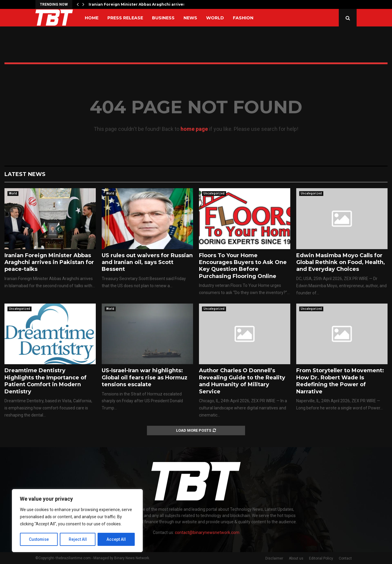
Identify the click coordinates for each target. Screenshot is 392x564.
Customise (39, 539)
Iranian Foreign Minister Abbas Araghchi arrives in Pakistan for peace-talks (49, 262)
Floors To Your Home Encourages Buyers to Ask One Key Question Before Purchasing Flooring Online (243, 266)
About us (296, 558)
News (190, 18)
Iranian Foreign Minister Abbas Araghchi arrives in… (141, 4)
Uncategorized (214, 193)
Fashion (243, 18)
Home (92, 18)
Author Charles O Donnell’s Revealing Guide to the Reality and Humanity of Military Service (242, 381)
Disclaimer (274, 558)
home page (194, 129)
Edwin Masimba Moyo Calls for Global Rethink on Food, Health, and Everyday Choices (341, 262)
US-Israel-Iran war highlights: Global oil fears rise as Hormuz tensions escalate (145, 377)
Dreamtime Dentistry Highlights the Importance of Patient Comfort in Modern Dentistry (46, 381)
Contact (345, 558)
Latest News (25, 174)
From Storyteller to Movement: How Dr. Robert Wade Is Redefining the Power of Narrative (340, 381)
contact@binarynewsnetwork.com (207, 532)
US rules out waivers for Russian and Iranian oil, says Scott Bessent (147, 262)
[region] (77, 521)
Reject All (78, 539)
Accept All (116, 539)
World (215, 18)
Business (163, 18)
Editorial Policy (321, 558)
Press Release (125, 18)
